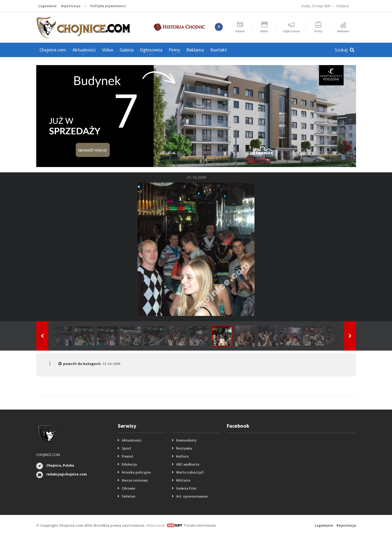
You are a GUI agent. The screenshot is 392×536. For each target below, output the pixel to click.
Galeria (127, 50)
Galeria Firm (186, 488)
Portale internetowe (200, 525)
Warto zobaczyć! (190, 472)
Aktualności (132, 440)
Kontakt (219, 50)
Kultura (182, 456)
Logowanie (48, 6)
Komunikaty (186, 440)
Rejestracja (71, 6)
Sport (126, 448)
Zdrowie (128, 488)
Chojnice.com (53, 50)
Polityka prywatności (108, 6)
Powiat (128, 456)
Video (108, 50)
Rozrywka (184, 448)
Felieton (129, 496)
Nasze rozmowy (135, 480)
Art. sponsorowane (192, 496)
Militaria (183, 480)
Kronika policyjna (136, 472)
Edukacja (129, 464)
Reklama (195, 50)
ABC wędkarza (188, 464)
